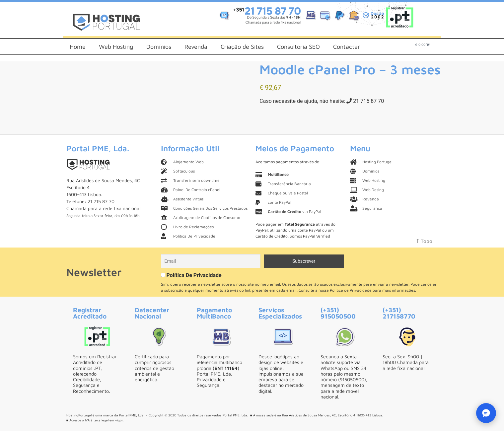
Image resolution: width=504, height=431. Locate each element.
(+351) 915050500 (338, 313)
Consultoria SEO (298, 47)
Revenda (196, 47)
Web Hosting (116, 47)
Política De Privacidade (194, 275)
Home (78, 47)
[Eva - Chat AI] (486, 413)
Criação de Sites (242, 47)
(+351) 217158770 (399, 313)
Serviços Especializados (280, 313)
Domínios (159, 47)
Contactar (347, 47)
